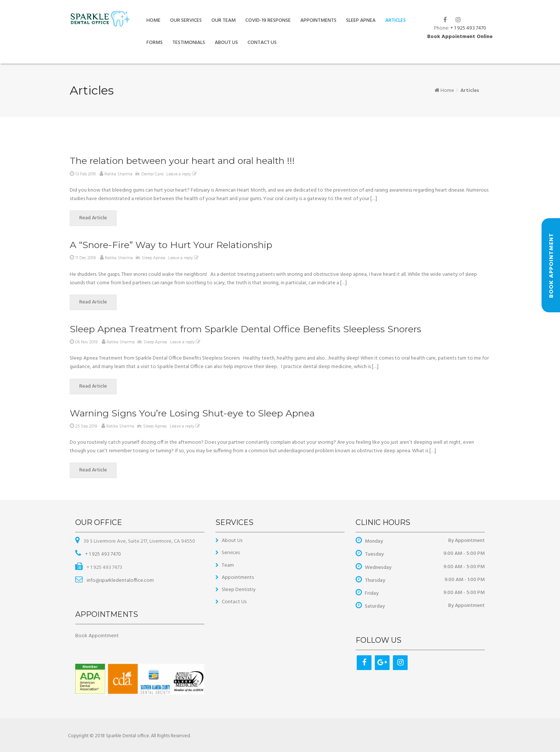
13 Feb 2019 (85, 174)
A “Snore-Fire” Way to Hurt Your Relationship (171, 245)
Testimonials (189, 43)
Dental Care (152, 174)
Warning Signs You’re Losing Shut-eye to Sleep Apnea (192, 413)
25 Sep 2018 (86, 426)
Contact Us (262, 43)
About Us (226, 43)
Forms (155, 43)
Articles (395, 20)
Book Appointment (97, 636)
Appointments (318, 20)
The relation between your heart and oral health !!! (182, 161)
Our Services (186, 20)
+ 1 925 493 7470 (468, 28)
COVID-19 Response (268, 20)
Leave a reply (182, 174)
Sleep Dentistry (239, 590)
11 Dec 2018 (86, 258)
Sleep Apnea (361, 20)
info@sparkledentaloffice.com (120, 581)
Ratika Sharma (118, 174)
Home (153, 20)
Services (231, 553)
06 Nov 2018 (87, 342)
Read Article (98, 218)
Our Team (224, 20)
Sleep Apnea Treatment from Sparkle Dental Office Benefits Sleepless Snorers (246, 329)
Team (228, 565)
